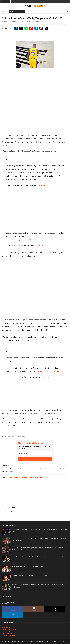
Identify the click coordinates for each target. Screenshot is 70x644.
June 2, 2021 (42, 185)
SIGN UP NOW (35, 459)
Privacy (6, 631)
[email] (35, 453)
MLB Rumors (27, 477)
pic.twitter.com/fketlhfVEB (49, 371)
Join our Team (9, 629)
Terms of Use (9, 635)
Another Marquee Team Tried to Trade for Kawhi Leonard (34, 575)
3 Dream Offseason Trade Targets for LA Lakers (30, 566)
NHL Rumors (41, 477)
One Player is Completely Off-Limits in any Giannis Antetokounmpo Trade (39, 557)
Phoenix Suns (40, 22)
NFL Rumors (14, 477)
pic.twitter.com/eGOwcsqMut (19, 240)
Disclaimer (8, 633)
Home (3, 11)
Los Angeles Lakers (29, 22)
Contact (6, 627)
